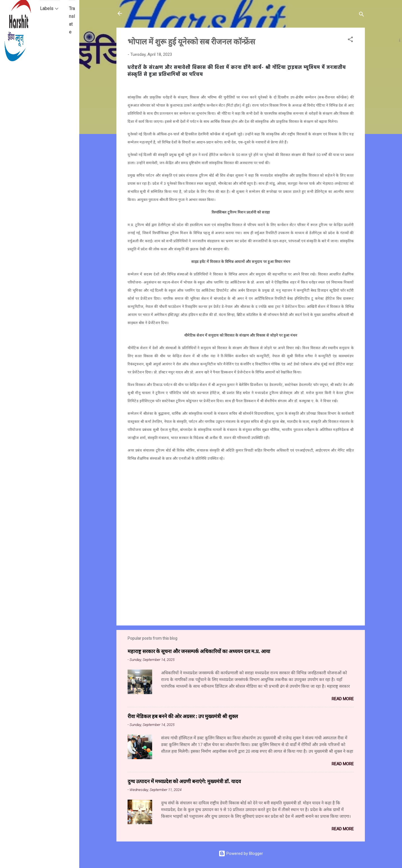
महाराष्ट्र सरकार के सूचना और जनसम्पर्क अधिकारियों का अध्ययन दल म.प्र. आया (199, 651)
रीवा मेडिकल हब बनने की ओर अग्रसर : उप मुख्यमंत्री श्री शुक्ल (183, 716)
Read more (343, 699)
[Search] (362, 15)
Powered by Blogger (241, 853)
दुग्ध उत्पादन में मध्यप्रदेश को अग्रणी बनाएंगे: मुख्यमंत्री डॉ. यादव (184, 781)
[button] (350, 40)
